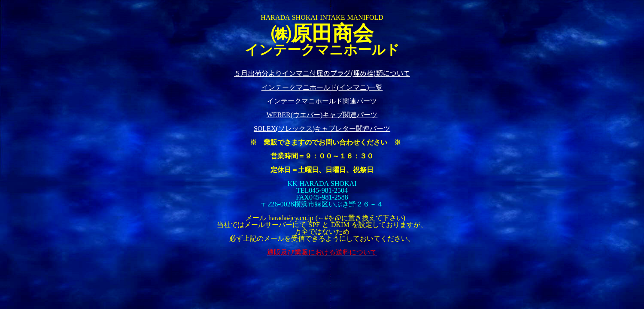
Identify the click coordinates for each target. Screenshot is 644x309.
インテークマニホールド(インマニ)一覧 (322, 87)
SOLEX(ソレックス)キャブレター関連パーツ (322, 129)
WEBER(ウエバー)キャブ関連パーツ (322, 115)
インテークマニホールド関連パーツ (322, 101)
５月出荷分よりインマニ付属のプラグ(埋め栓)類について (322, 73)
